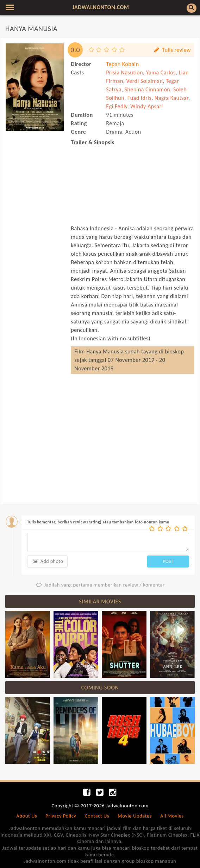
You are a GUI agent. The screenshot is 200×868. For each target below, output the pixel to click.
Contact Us (97, 816)
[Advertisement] (35, 172)
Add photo (47, 561)
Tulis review (172, 50)
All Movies (172, 816)
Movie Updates (135, 816)
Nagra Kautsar (171, 98)
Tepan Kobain (122, 64)
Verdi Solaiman (144, 81)
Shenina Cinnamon (147, 89)
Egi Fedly (117, 106)
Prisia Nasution (124, 72)
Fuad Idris (139, 98)
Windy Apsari (146, 106)
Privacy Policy (61, 816)
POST (168, 561)
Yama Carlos (161, 72)
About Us (27, 816)
